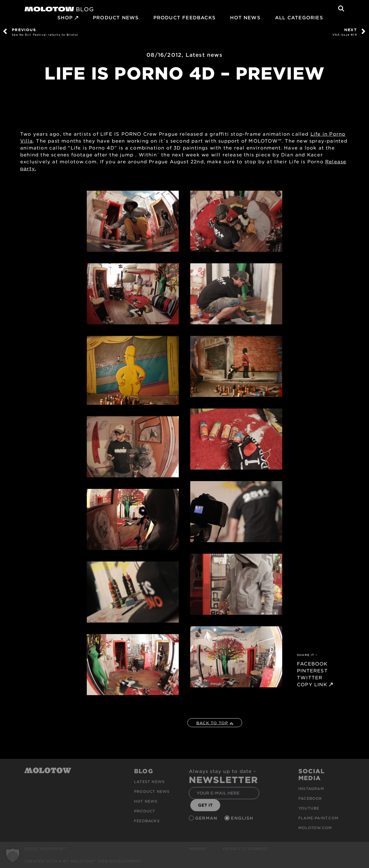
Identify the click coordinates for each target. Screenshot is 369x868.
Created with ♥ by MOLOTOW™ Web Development (83, 861)
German (207, 818)
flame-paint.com (318, 818)
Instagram (311, 788)
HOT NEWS (245, 17)
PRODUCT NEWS (116, 17)
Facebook (310, 798)
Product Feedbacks (184, 17)
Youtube (309, 808)
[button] (13, 855)
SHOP (65, 17)
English (243, 818)
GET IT (205, 805)
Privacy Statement (245, 849)
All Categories (299, 17)
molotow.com (315, 828)
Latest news (204, 55)
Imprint (198, 849)
